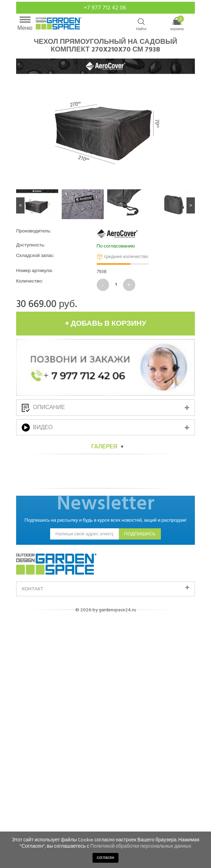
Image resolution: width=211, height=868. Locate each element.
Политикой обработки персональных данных (141, 846)
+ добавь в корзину (106, 324)
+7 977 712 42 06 (106, 8)
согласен (105, 858)
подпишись (140, 584)
